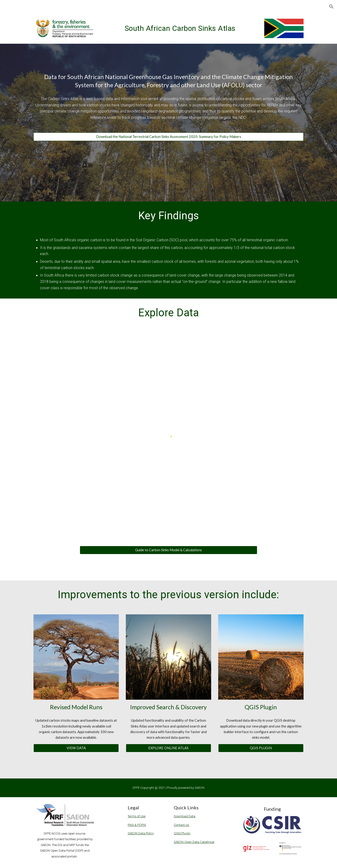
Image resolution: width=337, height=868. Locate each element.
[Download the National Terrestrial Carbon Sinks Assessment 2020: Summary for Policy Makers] (168, 137)
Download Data (185, 816)
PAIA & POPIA (137, 825)
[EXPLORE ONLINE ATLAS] (168, 748)
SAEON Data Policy (141, 833)
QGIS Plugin (182, 833)
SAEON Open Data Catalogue (194, 842)
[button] (331, 7)
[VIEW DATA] (76, 748)
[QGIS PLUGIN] (261, 748)
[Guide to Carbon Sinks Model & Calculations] (169, 550)
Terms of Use (137, 816)
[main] (180, 27)
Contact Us (181, 825)
